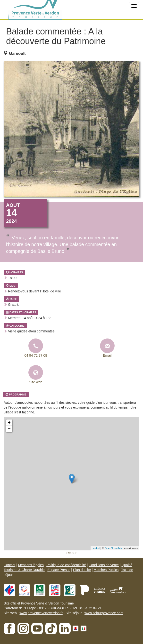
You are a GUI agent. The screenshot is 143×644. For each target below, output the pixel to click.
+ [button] (9, 423)
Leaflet (96, 548)
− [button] (9, 429)
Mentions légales (31, 565)
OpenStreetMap (114, 548)
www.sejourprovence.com (104, 613)
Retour (71, 553)
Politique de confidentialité (66, 565)
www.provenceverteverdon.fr (41, 613)
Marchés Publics (106, 570)
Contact (9, 565)
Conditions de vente (104, 565)
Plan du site (82, 570)
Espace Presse (59, 570)
